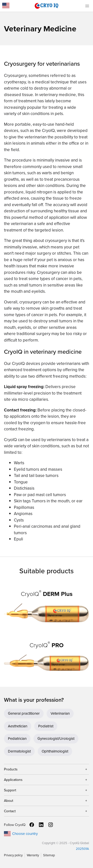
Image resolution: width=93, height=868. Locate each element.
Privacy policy (13, 855)
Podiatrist (46, 726)
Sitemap (49, 855)
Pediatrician (17, 739)
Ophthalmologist (55, 751)
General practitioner (24, 713)
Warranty (33, 855)
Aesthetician (18, 726)
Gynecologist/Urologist (56, 739)
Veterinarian (60, 713)
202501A (82, 849)
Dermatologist (19, 751)
